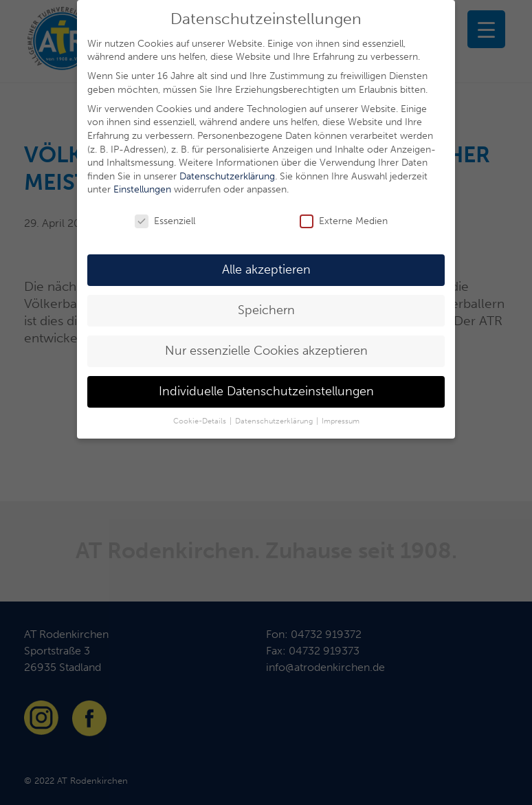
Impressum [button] (341, 421)
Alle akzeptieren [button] (266, 270)
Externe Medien (344, 221)
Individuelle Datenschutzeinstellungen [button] (266, 392)
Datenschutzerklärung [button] (275, 421)
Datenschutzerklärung (227, 176)
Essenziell (165, 221)
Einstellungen (142, 189)
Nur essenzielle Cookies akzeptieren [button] (266, 351)
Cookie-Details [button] (201, 421)
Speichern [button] (266, 310)
